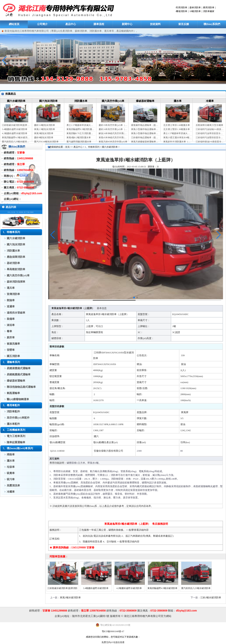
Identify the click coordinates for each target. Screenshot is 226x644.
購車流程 (99, 24)
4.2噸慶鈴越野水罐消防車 (15, 133)
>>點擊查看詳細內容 (137, 530)
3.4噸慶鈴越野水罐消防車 (15, 129)
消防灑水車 (81, 101)
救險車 (11, 300)
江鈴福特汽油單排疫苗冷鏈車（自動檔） (210, 133)
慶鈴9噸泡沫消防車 (44, 138)
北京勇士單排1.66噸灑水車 (177, 125)
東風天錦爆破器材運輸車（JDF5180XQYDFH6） (145, 142)
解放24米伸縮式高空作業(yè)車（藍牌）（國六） (113, 133)
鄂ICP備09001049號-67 (113, 631)
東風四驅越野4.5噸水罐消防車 (16, 138)
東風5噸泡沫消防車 (44, 133)
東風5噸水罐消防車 (70, 598)
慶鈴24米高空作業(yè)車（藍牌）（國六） (113, 129)
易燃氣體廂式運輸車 (19, 375)
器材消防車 (13, 263)
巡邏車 (11, 307)
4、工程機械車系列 (14, 430)
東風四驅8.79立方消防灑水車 (81, 133)
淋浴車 (11, 325)
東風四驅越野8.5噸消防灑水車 (81, 129)
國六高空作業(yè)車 (113, 101)
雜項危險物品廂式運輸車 (21, 387)
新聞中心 (127, 24)
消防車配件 (13, 412)
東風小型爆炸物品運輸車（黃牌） (145, 133)
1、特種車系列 (11, 232)
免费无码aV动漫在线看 (113, 642)
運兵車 (11, 288)
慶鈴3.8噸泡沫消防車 (45, 125)
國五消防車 (13, 356)
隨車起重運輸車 (16, 442)
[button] (222, 60)
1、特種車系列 (92, 147)
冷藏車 (210, 101)
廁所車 (11, 337)
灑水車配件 (13, 424)
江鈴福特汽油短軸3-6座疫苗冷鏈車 (210, 129)
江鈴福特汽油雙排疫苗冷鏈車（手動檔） (210, 138)
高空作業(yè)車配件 (18, 418)
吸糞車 (11, 473)
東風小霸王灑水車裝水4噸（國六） (178, 138)
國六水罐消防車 (16, 101)
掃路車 (11, 455)
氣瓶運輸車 (13, 393)
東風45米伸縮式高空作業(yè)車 (113, 138)
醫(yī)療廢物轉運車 (18, 399)
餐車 (9, 331)
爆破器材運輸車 (145, 101)
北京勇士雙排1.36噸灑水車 (177, 129)
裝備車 (11, 319)
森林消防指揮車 (16, 282)
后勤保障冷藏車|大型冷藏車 (209, 125)
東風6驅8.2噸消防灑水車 (79, 138)
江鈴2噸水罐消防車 (211, 598)
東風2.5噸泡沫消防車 (45, 129)
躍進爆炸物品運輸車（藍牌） (145, 125)
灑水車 (178, 101)
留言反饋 (184, 24)
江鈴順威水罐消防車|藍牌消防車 (16, 125)
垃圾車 (11, 467)
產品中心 (71, 24)
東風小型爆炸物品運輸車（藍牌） (145, 129)
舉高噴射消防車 (16, 269)
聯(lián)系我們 (212, 24)
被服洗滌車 (13, 344)
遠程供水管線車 (16, 313)
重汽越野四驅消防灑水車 (79, 142)
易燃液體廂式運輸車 (19, 368)
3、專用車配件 (11, 405)
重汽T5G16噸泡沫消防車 (46, 142)
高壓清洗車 (13, 486)
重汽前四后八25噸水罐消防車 (16, 142)
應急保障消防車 (16, 257)
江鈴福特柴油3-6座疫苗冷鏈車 (210, 142)
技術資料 (155, 24)
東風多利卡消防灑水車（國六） (178, 142)
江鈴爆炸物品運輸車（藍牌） (145, 138)
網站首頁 (14, 24)
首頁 (67, 147)
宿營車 (11, 350)
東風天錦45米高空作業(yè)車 (113, 142)
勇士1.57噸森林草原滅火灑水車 (81, 125)
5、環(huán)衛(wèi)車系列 (18, 448)
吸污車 (11, 479)
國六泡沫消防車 (48, 101)
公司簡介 (42, 24)
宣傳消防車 (13, 294)
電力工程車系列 (16, 436)
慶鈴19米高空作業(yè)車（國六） (113, 125)
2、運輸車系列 (11, 362)
